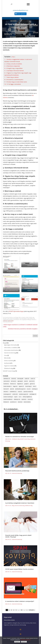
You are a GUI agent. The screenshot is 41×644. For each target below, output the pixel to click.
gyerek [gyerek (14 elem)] (32, 384)
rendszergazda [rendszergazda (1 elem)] (7, 394)
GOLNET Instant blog (9, 371)
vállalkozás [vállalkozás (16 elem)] (17, 399)
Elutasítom (24, 642)
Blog (4, 343)
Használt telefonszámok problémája (17, 471)
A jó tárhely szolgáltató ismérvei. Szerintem (20, 503)
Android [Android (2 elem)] (14, 379)
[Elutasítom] (39, 640)
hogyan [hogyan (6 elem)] (15, 386)
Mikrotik (6, 358)
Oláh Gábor (12, 31)
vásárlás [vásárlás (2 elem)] (24, 399)
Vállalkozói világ (8, 368)
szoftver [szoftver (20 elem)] (15, 394)
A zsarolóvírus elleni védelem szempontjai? (20, 601)
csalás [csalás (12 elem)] (33, 379)
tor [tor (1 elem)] (20, 397)
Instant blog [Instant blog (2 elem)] (28, 386)
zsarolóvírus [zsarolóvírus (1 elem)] (13, 402)
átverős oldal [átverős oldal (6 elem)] (27, 402)
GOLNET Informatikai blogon (16, 311)
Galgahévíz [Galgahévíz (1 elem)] (20, 384)
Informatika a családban (11, 348)
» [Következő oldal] (27, 610)
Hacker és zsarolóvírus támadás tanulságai (20, 437)
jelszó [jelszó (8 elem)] (12, 389)
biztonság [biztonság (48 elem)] (20, 379)
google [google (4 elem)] (26, 384)
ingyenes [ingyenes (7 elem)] (21, 386)
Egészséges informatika (11, 345)
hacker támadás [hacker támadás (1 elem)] (8, 386)
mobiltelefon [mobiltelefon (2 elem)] (13, 392)
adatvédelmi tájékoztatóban (8, 321)
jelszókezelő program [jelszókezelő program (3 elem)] (20, 389)
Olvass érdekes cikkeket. (9, 620)
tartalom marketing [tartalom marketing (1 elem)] (8, 397)
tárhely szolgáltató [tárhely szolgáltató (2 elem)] (27, 397)
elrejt (13, 57)
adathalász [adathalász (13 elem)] (7, 379)
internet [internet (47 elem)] (6, 389)
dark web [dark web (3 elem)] (14, 381)
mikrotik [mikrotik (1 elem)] (6, 392)
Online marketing (9, 361)
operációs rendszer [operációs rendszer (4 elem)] (28, 392)
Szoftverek (7, 363)
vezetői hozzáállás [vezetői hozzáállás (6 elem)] (8, 399)
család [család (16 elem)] (27, 379)
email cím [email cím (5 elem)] (32, 381)
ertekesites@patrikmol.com (20, 10)
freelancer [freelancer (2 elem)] (13, 384)
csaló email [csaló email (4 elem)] (7, 381)
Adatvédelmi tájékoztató (26, 640)
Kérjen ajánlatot (21, 14)
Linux (6, 355)
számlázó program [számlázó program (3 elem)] (24, 394)
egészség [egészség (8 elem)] (20, 381)
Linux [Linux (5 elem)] (29, 389)
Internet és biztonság (21, 31)
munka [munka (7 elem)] (20, 392)
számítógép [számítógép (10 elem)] (33, 394)
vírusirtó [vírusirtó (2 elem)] (30, 399)
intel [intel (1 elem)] (35, 386)
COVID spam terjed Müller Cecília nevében (19, 569)
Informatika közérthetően (11, 350)
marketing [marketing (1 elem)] (35, 389)
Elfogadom (17, 642)
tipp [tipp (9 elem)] (16, 397)
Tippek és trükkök (31, 31)
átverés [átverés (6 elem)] (20, 402)
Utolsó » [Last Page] (32, 610)
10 (22, 610)
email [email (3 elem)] (26, 381)
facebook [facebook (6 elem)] (6, 384)
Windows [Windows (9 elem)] (6, 402)
